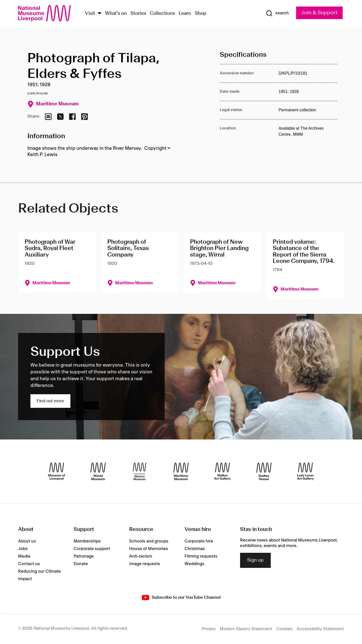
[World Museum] (98, 471)
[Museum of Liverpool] (57, 471)
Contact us (29, 564)
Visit (90, 14)
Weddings (194, 564)
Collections (163, 14)
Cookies (284, 629)
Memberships (87, 541)
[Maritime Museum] (181, 471)
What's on (116, 14)
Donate (81, 564)
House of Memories (149, 549)
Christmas (195, 549)
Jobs (23, 549)
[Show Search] (277, 13)
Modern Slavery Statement (246, 629)
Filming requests (201, 556)
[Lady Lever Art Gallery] (305, 471)
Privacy (209, 629)
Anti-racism (141, 556)
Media (24, 556)
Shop (201, 14)
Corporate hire (199, 541)
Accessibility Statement (320, 629)
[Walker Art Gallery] (222, 471)
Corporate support (92, 549)
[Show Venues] (100, 14)
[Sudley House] (264, 471)
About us (27, 541)
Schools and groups (149, 541)
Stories (138, 14)
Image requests (145, 564)
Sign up (255, 560)
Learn (185, 14)
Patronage (84, 556)
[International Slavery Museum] (140, 471)
